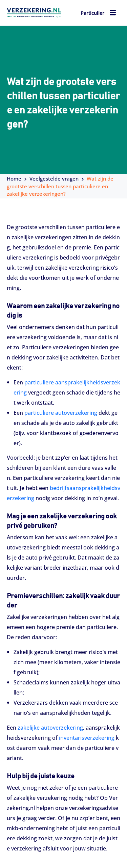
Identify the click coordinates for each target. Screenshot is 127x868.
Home (14, 179)
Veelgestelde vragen (54, 179)
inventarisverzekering (87, 738)
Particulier (92, 13)
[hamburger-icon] (113, 13)
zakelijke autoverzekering (50, 728)
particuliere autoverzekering (61, 413)
